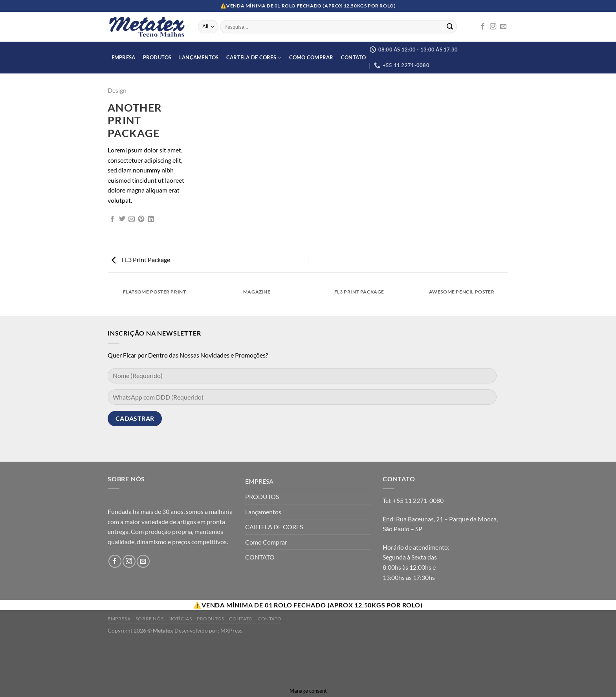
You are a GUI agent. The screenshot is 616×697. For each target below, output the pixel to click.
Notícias (180, 619)
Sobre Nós (150, 619)
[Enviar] (450, 27)
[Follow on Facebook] (483, 27)
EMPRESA (124, 57)
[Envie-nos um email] (503, 27)
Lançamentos (199, 57)
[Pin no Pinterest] (141, 219)
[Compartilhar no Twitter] (122, 219)
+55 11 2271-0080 (418, 500)
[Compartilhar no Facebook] (112, 219)
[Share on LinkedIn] (151, 219)
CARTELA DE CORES (254, 58)
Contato (241, 619)
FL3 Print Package (141, 260)
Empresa (119, 619)
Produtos (211, 619)
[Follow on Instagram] (493, 27)
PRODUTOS (157, 57)
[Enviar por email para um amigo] (132, 219)
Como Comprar (311, 57)
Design (117, 90)
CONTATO (354, 57)
